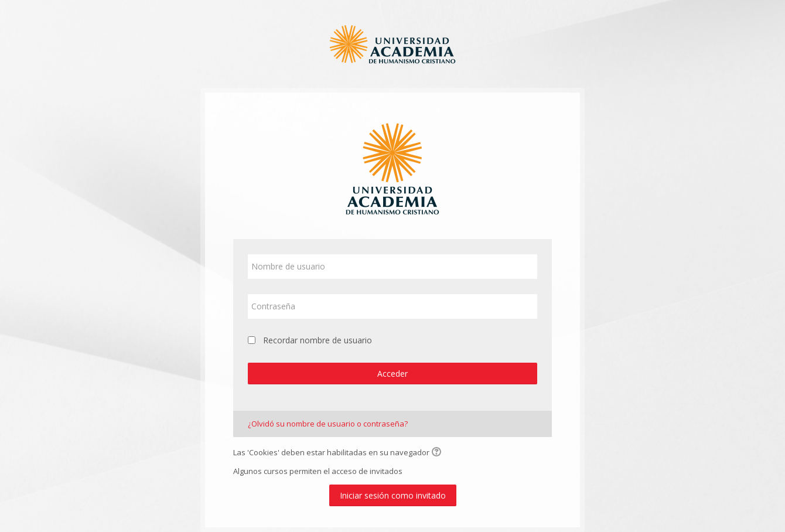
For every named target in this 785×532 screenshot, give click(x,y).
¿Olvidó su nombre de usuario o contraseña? (328, 424)
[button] (438, 453)
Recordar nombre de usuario (318, 340)
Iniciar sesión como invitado (393, 495)
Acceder (392, 374)
